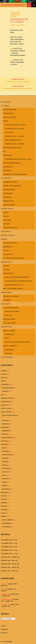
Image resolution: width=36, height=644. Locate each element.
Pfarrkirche (9, 334)
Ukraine (3, 513)
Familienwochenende (11, 296)
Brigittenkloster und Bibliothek (17, 342)
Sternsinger (4, 510)
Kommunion (6, 472)
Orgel (7, 338)
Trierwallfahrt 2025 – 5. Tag (9, 540)
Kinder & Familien (6, 412)
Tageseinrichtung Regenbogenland (18, 281)
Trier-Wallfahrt (9, 319)
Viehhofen (7, 300)
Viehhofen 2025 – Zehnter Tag (10, 564)
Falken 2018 (9, 132)
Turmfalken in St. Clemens (15, 129)
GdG (2, 395)
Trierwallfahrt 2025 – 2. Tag (9, 550)
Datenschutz (5, 629)
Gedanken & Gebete (7, 398)
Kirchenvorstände (10, 243)
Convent (6, 266)
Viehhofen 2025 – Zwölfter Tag (10, 557)
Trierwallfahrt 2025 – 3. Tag (9, 547)
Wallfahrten (6, 304)
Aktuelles (4, 371)
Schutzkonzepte (7, 357)
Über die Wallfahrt (12, 312)
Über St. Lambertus (10, 346)
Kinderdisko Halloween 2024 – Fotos (18, 159)
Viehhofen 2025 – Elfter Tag (9, 560)
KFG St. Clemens (6, 408)
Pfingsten (5, 486)
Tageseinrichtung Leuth (14, 285)
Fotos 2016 (8, 315)
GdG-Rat (6, 251)
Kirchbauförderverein (11, 163)
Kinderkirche (15, 13)
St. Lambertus (6, 178)
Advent (4, 448)
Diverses (4, 378)
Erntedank (5, 458)
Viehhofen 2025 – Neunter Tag (10, 567)
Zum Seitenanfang (6, 642)
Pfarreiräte (7, 247)
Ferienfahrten (6, 293)
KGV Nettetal (8, 254)
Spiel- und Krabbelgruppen (13, 289)
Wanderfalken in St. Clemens (16, 125)
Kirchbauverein (9, 190)
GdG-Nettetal (6, 102)
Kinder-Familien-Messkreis (10, 415)
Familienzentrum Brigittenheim (17, 277)
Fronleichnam (6, 468)
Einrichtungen (6, 262)
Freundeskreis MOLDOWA (12, 148)
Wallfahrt (4, 516)
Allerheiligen (6, 451)
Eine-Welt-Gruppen (10, 117)
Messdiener (7, 171)
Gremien (4, 239)
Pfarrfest (4, 482)
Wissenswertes (6, 327)
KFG (4, 152)
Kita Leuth (5, 434)
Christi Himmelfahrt (8, 455)
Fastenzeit (5, 462)
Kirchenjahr (15, 14)
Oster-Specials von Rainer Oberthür (18, 80)
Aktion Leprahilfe (10, 110)
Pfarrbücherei (8, 201)
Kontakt (3, 626)
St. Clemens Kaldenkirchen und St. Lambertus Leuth (14, 5)
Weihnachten (6, 489)
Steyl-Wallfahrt (9, 323)
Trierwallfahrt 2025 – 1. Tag (9, 554)
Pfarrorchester (9, 205)
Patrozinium (5, 479)
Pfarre (23, 25)
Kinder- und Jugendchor (12, 186)
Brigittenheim (6, 431)
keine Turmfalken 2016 (13, 140)
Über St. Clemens (9, 331)
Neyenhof (6, 270)
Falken (5, 121)
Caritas (6, 212)
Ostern (13, 16)
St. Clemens (5, 106)
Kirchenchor (8, 167)
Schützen (6, 224)
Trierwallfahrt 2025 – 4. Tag (9, 543)
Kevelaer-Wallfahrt (11, 308)
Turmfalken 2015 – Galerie (14, 144)
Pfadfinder (7, 220)
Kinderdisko (7, 155)
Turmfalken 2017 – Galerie (14, 136)
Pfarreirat (4, 506)
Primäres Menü (34, 5)
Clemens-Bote (8, 113)
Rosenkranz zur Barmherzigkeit (15, 174)
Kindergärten (8, 273)
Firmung (4, 465)
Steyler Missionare (10, 228)
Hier (12, 48)
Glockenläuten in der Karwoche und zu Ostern (18, 87)
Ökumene (4, 499)
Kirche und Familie (8, 235)
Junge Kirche (6, 232)
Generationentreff (10, 182)
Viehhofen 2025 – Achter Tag (10, 571)
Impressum (4, 633)
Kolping (6, 216)
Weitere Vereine (7, 209)
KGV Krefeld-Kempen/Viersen (14, 258)
